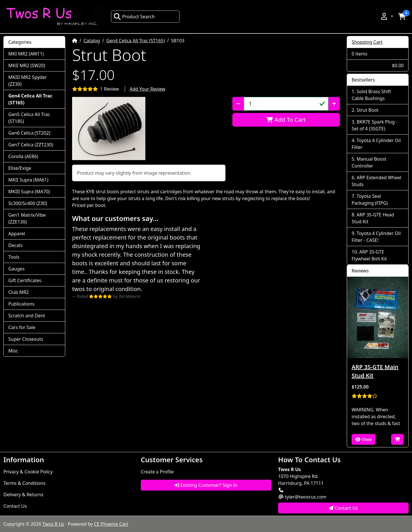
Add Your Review (147, 89)
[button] (387, 16)
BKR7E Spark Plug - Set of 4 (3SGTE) (375, 125)
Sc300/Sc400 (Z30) (28, 203)
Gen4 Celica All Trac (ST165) (135, 41)
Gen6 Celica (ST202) (29, 133)
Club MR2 (19, 292)
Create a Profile (157, 472)
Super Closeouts (26, 339)
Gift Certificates (25, 280)
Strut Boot (368, 110)
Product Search (134, 17)
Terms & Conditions (24, 483)
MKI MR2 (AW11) (26, 54)
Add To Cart (286, 120)
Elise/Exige (20, 168)
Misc (13, 351)
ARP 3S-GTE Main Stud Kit (375, 371)
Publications (21, 304)
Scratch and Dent (27, 316)
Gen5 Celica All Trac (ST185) (29, 118)
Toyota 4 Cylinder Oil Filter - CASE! (376, 237)
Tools (14, 257)
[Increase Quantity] (334, 104)
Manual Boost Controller (369, 162)
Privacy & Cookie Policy (28, 472)
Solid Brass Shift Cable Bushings (371, 95)
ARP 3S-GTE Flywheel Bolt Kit (369, 255)
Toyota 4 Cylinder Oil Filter (376, 144)
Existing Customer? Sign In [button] (206, 485)
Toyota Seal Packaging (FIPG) (370, 200)
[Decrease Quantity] (238, 104)
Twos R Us (53, 524)
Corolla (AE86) (23, 156)
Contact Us (15, 506)
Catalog (92, 41)
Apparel (17, 234)
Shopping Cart (367, 42)
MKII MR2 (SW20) (27, 65)
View (364, 439)
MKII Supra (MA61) (28, 180)
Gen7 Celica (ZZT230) (31, 145)
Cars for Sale (22, 327)
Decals (15, 245)
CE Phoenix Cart (111, 524)
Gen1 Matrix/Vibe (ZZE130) (27, 218)
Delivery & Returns (23, 495)
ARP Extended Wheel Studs (376, 181)
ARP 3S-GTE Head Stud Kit (373, 218)
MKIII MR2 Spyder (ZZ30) (28, 81)
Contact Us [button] (343, 508)
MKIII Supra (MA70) (29, 192)
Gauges (16, 269)
